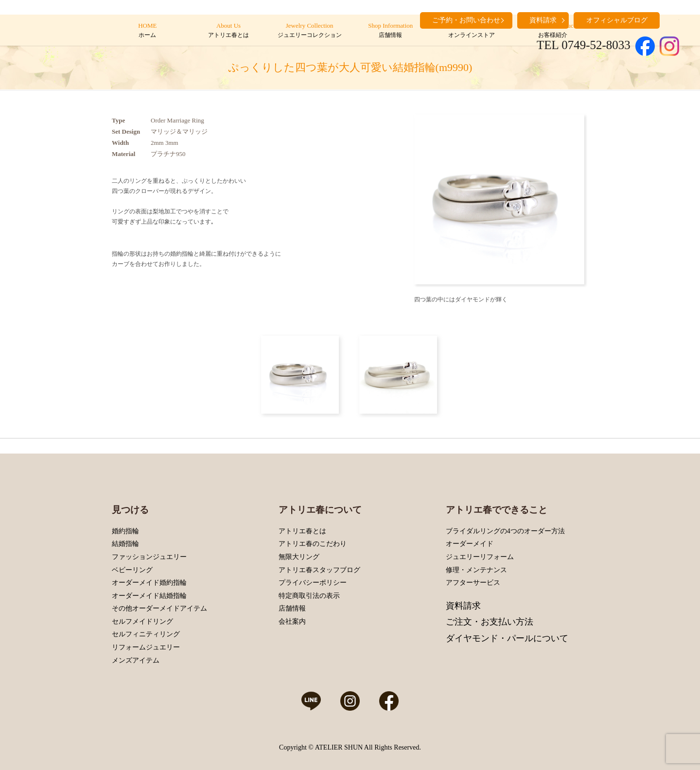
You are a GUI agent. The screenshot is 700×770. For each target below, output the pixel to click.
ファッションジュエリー (149, 557)
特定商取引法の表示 (309, 596)
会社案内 (292, 621)
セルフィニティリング (146, 634)
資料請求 (463, 606)
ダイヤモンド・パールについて (507, 638)
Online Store (471, 31)
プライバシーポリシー (313, 583)
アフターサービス (473, 583)
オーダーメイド (470, 544)
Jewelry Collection (309, 31)
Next (575, 199)
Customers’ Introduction (552, 31)
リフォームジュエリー (146, 647)
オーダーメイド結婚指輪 (149, 596)
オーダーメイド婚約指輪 (149, 583)
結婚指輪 (125, 544)
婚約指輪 (125, 531)
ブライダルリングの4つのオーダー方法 (505, 531)
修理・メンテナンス (476, 570)
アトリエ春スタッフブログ (319, 570)
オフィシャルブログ (617, 20)
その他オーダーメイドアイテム (159, 608)
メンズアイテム (136, 660)
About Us (228, 31)
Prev (424, 199)
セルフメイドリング (142, 621)
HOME (148, 31)
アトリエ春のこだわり (313, 544)
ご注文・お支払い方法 (490, 622)
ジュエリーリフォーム (480, 557)
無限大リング (299, 557)
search (672, 19)
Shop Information (391, 31)
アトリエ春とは (302, 531)
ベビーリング (132, 570)
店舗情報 (292, 608)
